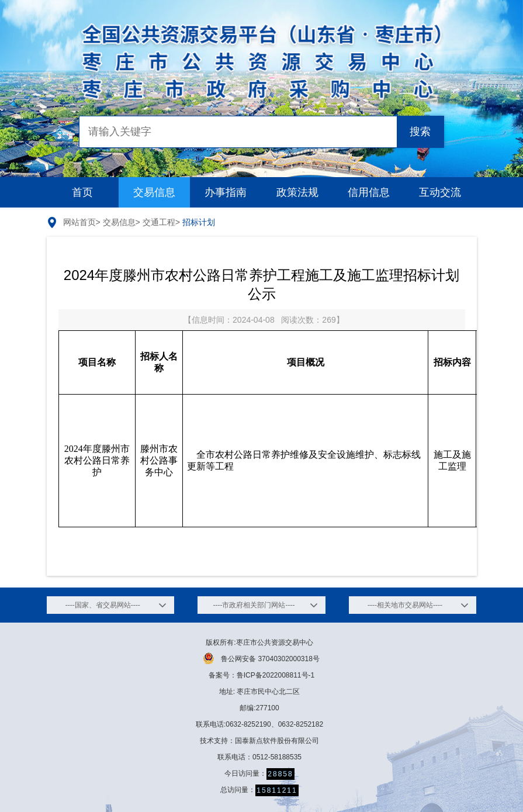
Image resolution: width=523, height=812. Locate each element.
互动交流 (440, 192)
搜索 (420, 132)
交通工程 (159, 222)
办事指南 (226, 192)
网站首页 (79, 222)
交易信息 (154, 192)
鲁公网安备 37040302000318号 (261, 658)
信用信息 (369, 192)
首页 (82, 192)
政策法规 (297, 192)
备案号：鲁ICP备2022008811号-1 (261, 675)
